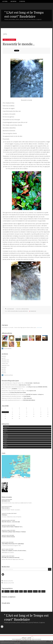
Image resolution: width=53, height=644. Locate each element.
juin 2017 (4, 358)
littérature (7, 591)
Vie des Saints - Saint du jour (33, 383)
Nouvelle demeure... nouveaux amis (11, 522)
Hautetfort (29, 638)
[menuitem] (6, 1)
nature (21, 591)
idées (16, 311)
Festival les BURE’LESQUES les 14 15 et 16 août (13, 394)
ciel (40, 591)
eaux (12, 311)
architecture (6, 426)
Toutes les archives (8, 375)
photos (27, 309)
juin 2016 (4, 369)
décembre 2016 (5, 360)
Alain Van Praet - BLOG (25, 385)
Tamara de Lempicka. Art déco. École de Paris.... (14, 551)
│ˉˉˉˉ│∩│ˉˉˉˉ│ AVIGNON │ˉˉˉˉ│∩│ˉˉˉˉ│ (14, 389)
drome (17, 591)
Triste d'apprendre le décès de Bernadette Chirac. (14, 387)
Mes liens (6, 435)
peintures (6, 437)
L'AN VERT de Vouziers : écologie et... (35, 394)
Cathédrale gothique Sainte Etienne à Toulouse (14, 532)
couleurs (20, 311)
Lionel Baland (27, 396)
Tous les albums (8, 348)
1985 (3, 389)
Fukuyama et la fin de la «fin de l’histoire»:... (12, 398)
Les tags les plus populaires (37, 639)
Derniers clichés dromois (8, 537)
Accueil (5, 1)
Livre (5, 433)
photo (9, 311)
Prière (5, 443)
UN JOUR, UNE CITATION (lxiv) (9, 385)
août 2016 (4, 367)
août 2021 (4, 356)
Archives (13, 1)
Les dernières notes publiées (27, 639)
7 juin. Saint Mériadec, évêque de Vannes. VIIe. (13, 383)
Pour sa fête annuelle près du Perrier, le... (11, 400)
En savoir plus (17, 643)
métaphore (25, 311)
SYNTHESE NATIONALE (29, 400)
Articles (23, 309)
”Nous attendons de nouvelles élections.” (12, 396)
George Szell (5, 393)
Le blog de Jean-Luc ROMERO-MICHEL (37, 387)
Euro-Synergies (28, 398)
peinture (35, 591)
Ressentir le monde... (19, 44)
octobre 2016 (5, 364)
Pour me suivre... (6, 508)
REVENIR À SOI (6, 501)
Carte (4, 453)
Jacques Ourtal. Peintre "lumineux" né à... (12, 527)
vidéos (5, 448)
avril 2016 (4, 373)
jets (14, 311)
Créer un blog (24, 638)
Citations (5, 431)
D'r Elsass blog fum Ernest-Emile (18, 393)
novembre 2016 (5, 362)
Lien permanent (10, 309)
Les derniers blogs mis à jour (17, 639)
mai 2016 (4, 371)
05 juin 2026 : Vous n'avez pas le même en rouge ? (14, 391)
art (3, 591)
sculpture (6, 445)
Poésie (5, 441)
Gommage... (5, 515)
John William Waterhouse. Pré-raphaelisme (13, 544)
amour (12, 591)
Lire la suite (39, 328)
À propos (22, 1)
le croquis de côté (32, 391)
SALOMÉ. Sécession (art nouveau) (10, 557)
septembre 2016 (5, 366)
